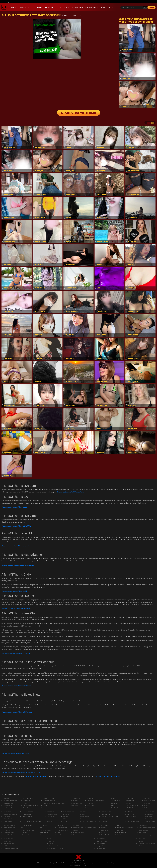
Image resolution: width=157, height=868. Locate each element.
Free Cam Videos (52, 814)
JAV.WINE (6, 798)
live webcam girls (28, 812)
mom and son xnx (69, 812)
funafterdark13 (8, 808)
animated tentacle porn (146, 835)
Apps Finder (91, 805)
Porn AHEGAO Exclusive (132, 821)
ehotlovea (90, 803)
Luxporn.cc (7, 841)
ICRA (83, 861)
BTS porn (66, 819)
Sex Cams (83, 819)
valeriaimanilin (115, 801)
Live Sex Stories (150, 812)
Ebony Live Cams (122, 832)
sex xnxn (52, 841)
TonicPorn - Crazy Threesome (96, 801)
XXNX (25, 803)
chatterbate (142, 846)
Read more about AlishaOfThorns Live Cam (71, 492)
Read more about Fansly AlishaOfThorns (15, 753)
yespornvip (27, 801)
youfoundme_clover (46, 830)
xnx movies (105, 825)
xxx (41, 828)
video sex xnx (75, 805)
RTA (74, 861)
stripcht (104, 828)
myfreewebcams (9, 832)
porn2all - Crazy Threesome (147, 844)
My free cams (116, 776)
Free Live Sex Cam (145, 825)
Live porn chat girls (49, 801)
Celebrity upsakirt (150, 821)
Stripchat (105, 776)
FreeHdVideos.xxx (79, 832)
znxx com (24, 832)
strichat (82, 814)
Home (13, 7)
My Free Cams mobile (86, 7)
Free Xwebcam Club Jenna (57, 848)
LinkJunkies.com (78, 835)
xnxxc (113, 805)
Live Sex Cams (75, 798)
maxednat (66, 814)
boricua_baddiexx (76, 803)
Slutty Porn (27, 808)
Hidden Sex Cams (9, 844)
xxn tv (51, 839)
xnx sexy (141, 841)
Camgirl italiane (129, 814)
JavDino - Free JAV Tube (30, 805)
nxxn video (43, 825)
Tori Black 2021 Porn (131, 817)
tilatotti (119, 825)
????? (51, 844)
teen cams (142, 839)
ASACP (78, 861)
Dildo (15, 591)
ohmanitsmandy (62, 828)
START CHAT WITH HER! (79, 113)
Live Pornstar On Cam (10, 814)
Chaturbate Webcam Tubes (147, 828)
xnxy (22, 828)
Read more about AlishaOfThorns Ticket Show (17, 712)
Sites (30, 7)
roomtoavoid (149, 817)
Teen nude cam (106, 812)
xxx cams (83, 812)
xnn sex (147, 805)
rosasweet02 (8, 805)
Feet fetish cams (63, 830)
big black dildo (143, 830)
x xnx (89, 808)
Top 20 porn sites (9, 803)
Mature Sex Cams (9, 819)
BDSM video (115, 803)
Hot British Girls (45, 832)
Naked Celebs (149, 814)
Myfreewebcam (101, 848)
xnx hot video (143, 832)
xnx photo (26, 819)
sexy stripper (75, 808)
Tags (39, 7)
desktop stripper (28, 798)
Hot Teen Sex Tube (9, 828)
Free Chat (16, 653)
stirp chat (90, 798)
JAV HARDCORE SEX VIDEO (88, 821)
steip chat (147, 798)
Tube (3, 2)
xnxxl (59, 832)
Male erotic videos (102, 841)
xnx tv (103, 832)
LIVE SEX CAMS (27, 814)
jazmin (46, 805)
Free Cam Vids (106, 814)
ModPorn (60, 825)
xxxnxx (66, 817)
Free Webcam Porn (9, 825)
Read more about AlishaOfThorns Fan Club (16, 546)
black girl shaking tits (132, 805)
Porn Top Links (101, 844)
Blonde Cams (101, 839)
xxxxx (113, 798)
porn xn (50, 819)
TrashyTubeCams (106, 835)
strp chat (50, 821)
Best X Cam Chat (9, 835)
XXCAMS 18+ (130, 808)
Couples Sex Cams (55, 846)
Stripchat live (65, 7)
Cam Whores (51, 817)
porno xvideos (8, 821)
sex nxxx (76, 825)
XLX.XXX (76, 830)
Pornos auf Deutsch (27, 825)
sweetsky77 (7, 830)
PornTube (61, 835)
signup (152, 7)
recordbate (44, 776)
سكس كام (9, 2)
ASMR (5, 846)
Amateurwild (130, 801)
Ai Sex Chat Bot (85, 817)
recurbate (37, 776)
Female (22, 7)
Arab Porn (7, 817)
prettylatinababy (27, 817)
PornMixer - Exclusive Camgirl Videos (84, 828)
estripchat (100, 846)
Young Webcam (8, 839)
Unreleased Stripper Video (125, 828)
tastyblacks (51, 812)
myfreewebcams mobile (11, 848)
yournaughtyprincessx (11, 801)
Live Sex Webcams (150, 801)
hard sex (120, 830)
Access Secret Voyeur (28, 830)
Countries (50, 7)
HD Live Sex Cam (26, 835)
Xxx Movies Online (49, 798)
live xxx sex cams (45, 835)
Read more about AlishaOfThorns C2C (14, 507)
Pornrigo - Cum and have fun (110, 817)
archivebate (29, 776)
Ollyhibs (120, 835)
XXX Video (105, 821)
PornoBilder (74, 801)
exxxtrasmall (8, 812)
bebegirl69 (105, 830)
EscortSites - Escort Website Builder (54, 803)
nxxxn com (129, 798)
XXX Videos (148, 808)
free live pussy (106, 819)
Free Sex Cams (116, 808)
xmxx (45, 808)
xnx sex (128, 803)
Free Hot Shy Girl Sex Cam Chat (32, 821)
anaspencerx (129, 819)
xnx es (65, 821)
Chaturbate (106, 7)
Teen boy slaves (150, 819)
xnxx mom (147, 803)
